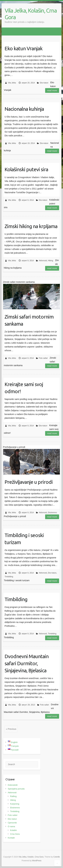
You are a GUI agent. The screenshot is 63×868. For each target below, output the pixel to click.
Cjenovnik (12, 823)
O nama (11, 826)
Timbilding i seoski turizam (24, 539)
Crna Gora (15, 834)
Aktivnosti (43, 261)
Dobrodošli (13, 785)
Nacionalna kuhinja (24, 109)
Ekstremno (52, 513)
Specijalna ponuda (16, 789)
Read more (52, 90)
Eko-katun (44, 83)
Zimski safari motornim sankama (29, 320)
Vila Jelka (12, 83)
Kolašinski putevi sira (26, 169)
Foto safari (43, 358)
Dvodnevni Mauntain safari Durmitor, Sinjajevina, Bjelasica (27, 663)
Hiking (51, 261)
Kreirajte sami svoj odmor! (24, 388)
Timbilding (9, 577)
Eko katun (12, 819)
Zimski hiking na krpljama (31, 226)
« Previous (11, 729)
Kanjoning (15, 804)
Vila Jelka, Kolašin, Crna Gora (31, 14)
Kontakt (11, 838)
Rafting (13, 796)
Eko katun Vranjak (24, 48)
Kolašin (14, 830)
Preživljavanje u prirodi (29, 482)
